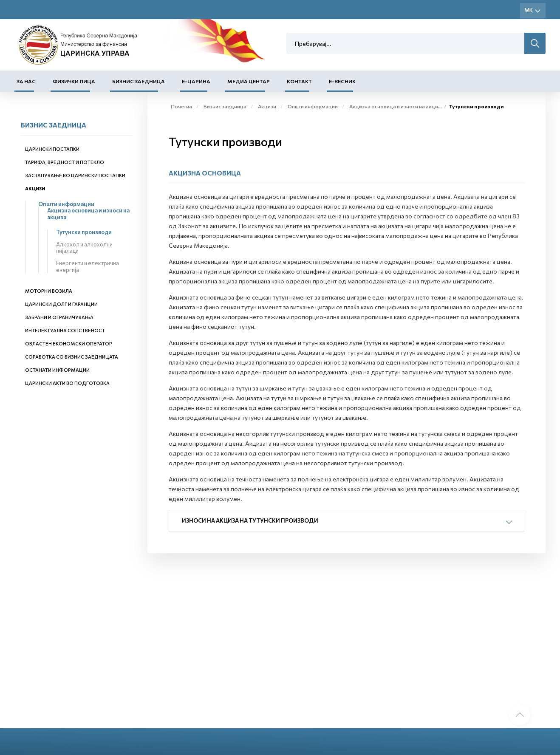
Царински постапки (52, 149)
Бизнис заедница (139, 81)
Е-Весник (342, 81)
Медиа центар (249, 81)
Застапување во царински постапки (75, 175)
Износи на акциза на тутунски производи (250, 520)
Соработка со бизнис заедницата (72, 357)
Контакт (299, 81)
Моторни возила (49, 291)
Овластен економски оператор (69, 344)
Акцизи (35, 188)
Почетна (181, 106)
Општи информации (66, 204)
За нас (26, 81)
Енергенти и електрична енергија (88, 266)
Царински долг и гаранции (61, 304)
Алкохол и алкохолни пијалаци (84, 248)
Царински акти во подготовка (67, 383)
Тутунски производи (84, 232)
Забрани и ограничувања (59, 317)
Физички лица (74, 81)
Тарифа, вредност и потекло (65, 162)
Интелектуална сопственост (65, 330)
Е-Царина (196, 81)
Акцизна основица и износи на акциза (88, 214)
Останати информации (57, 370)
